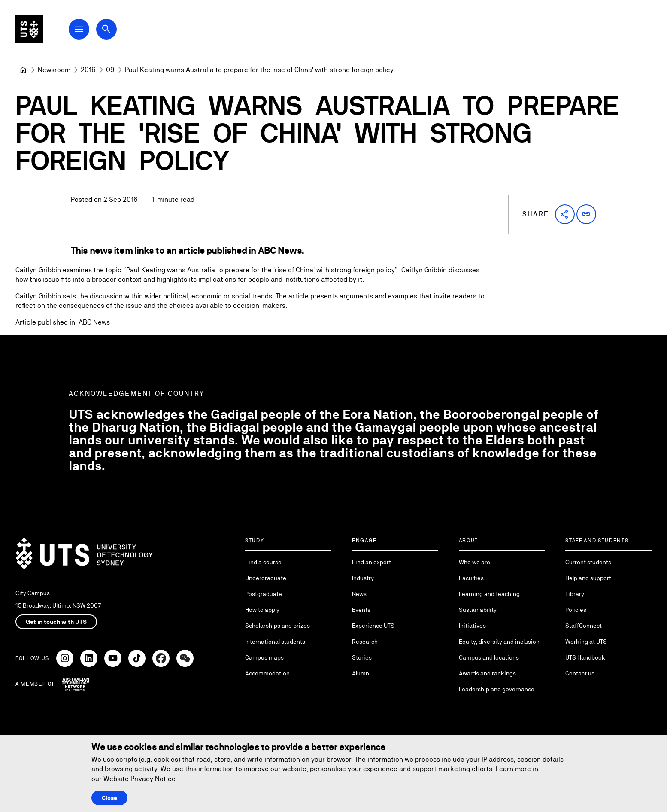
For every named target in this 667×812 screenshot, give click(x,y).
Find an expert (371, 562)
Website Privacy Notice (139, 779)
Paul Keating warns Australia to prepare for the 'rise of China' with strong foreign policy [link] (259, 70)
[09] (110, 70)
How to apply (262, 610)
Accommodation (267, 673)
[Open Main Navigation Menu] (88, 31)
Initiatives (472, 626)
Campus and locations (489, 657)
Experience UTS (373, 626)
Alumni (361, 673)
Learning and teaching (489, 594)
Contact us (580, 673)
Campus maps (264, 657)
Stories (362, 657)
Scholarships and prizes (277, 626)
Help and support (588, 578)
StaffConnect (584, 626)
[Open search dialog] (115, 31)
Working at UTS (586, 642)
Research (365, 642)
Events (361, 610)
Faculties (471, 578)
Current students (588, 562)
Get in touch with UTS (56, 622)
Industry (363, 578)
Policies (576, 610)
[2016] (88, 70)
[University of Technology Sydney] (23, 70)
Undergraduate (266, 578)
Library (575, 594)
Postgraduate (264, 594)
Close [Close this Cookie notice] (109, 798)
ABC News (94, 322)
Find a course (263, 562)
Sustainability (478, 610)
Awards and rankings (487, 673)
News (359, 594)
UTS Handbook (585, 657)
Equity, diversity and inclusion (499, 642)
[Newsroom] (54, 70)
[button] (565, 214)
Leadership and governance (497, 689)
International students (275, 642)
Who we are (474, 562)
